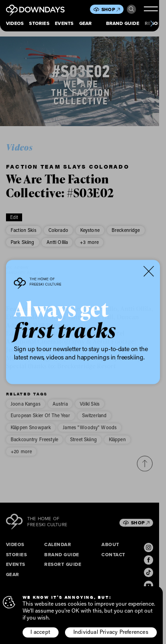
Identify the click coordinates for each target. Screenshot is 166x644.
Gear (86, 23)
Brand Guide (123, 23)
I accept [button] (40, 632)
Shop (111, 9)
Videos (15, 23)
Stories (39, 23)
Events (64, 23)
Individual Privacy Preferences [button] (111, 632)
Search (131, 9)
